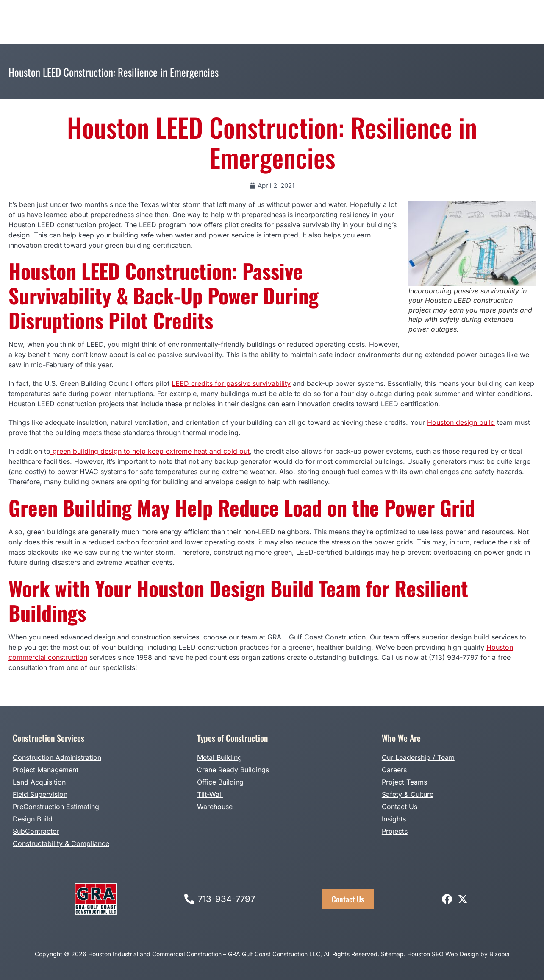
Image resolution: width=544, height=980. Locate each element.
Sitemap (392, 954)
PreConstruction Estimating (56, 807)
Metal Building (219, 757)
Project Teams (404, 782)
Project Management (46, 770)
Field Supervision (40, 794)
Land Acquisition (39, 782)
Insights (395, 819)
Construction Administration (57, 757)
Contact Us (400, 807)
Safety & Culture (408, 794)
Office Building (220, 782)
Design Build (33, 819)
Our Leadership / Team (418, 757)
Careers (394, 770)
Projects (395, 831)
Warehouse (215, 807)
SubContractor (36, 831)
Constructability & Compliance (61, 843)
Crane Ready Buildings (233, 770)
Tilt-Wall (210, 794)
